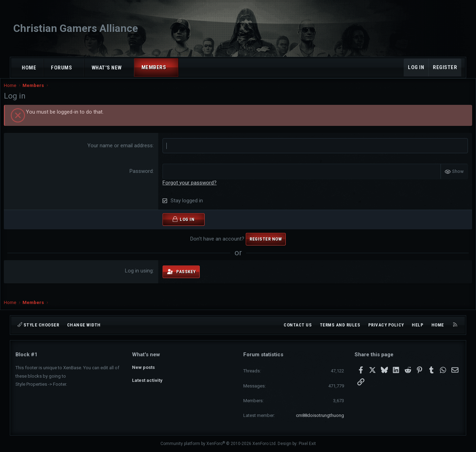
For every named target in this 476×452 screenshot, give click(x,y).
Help (418, 325)
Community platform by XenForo (219, 444)
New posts (143, 367)
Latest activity (147, 380)
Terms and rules (340, 325)
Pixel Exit (307, 444)
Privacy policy (386, 325)
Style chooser (38, 325)
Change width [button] (84, 325)
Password (145, 178)
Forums (61, 68)
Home (29, 68)
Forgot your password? (193, 189)
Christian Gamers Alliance (76, 28)
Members (154, 67)
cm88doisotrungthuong (320, 415)
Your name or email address (124, 153)
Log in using (143, 278)
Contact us (298, 325)
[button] (78, 68)
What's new (107, 68)
